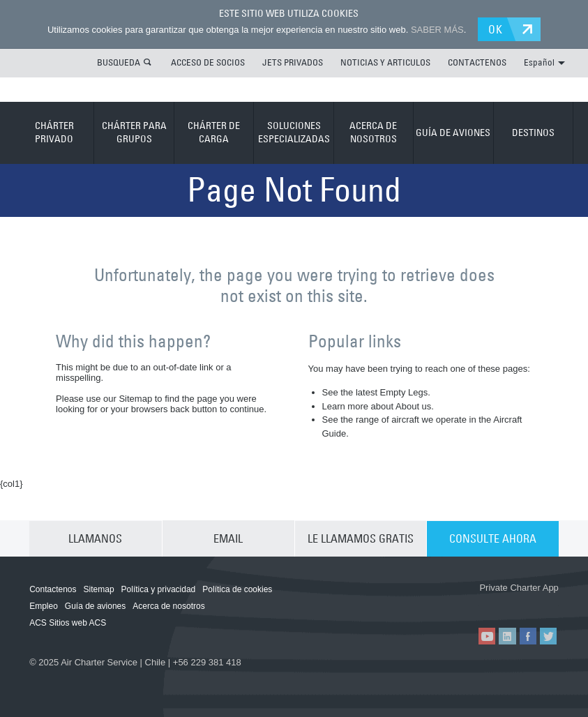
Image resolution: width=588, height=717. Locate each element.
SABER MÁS (437, 30)
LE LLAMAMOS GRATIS (361, 538)
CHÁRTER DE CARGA (214, 133)
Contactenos (53, 589)
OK (496, 29)
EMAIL (228, 538)
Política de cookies (237, 589)
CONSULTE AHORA (493, 538)
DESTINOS (533, 132)
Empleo (44, 606)
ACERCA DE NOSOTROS (373, 133)
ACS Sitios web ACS (68, 623)
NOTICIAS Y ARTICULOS (385, 62)
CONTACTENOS (477, 62)
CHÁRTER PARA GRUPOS (134, 133)
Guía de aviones (95, 606)
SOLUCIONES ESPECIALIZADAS (294, 133)
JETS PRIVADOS (293, 62)
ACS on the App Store (437, 603)
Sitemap (99, 589)
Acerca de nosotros (168, 606)
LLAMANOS (95, 538)
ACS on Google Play (520, 603)
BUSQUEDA (119, 62)
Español (544, 62)
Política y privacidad (159, 589)
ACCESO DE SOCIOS (208, 62)
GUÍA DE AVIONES (453, 132)
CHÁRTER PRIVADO (54, 133)
